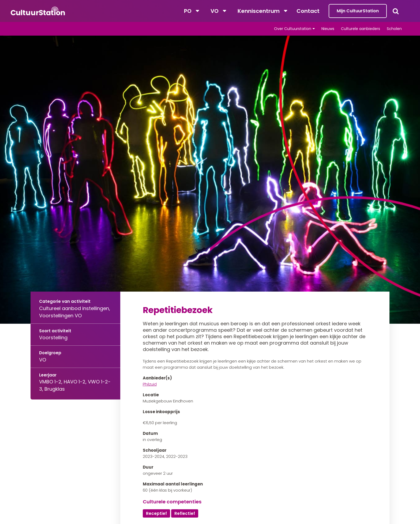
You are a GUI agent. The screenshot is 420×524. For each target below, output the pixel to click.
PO (188, 11)
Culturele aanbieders (361, 29)
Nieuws (328, 29)
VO (215, 11)
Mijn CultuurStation (358, 11)
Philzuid (150, 384)
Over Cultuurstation (293, 29)
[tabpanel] (210, 180)
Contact (308, 11)
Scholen (394, 29)
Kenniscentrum (259, 11)
